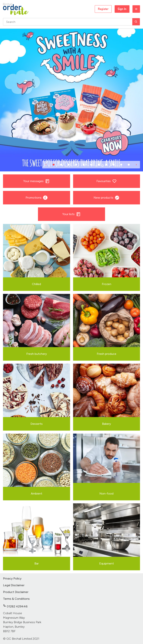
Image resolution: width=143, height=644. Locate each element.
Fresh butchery (37, 354)
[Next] (136, 165)
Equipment (107, 563)
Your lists (71, 214)
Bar (37, 563)
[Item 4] (76, 165)
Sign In (122, 9)
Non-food (106, 494)
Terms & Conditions (16, 599)
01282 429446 (15, 606)
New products (106, 198)
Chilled (36, 284)
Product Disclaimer (16, 592)
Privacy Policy (12, 578)
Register (103, 9)
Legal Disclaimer (14, 585)
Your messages (36, 181)
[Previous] (46, 165)
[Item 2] (61, 165)
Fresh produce (107, 354)
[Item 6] (91, 165)
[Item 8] (106, 165)
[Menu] (136, 9)
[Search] (136, 22)
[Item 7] (99, 165)
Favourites (107, 181)
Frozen (107, 284)
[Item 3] (69, 165)
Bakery (106, 424)
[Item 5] (84, 165)
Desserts (37, 424)
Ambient (37, 494)
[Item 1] (54, 165)
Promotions (37, 198)
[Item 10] (121, 165)
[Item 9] (114, 165)
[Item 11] (129, 165)
